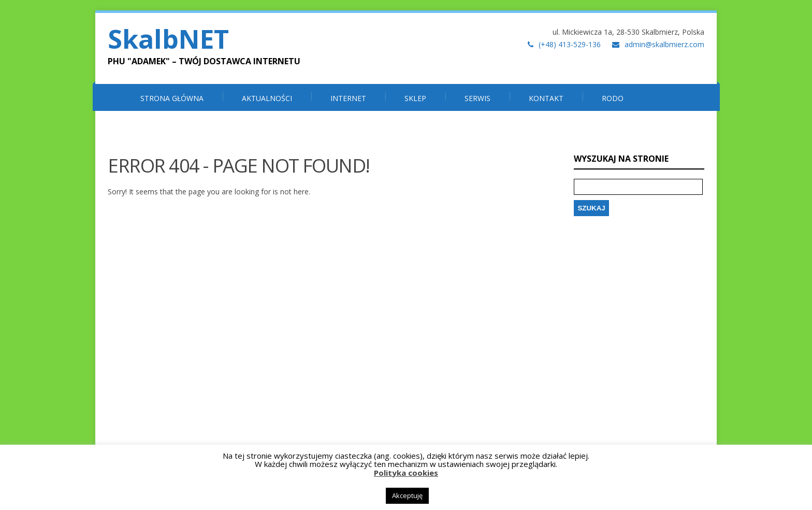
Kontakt (546, 98)
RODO (613, 98)
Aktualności (267, 98)
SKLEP (415, 98)
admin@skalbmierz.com (664, 44)
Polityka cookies (406, 473)
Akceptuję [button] (407, 495)
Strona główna (172, 98)
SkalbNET (168, 39)
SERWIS (477, 98)
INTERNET (348, 98)
